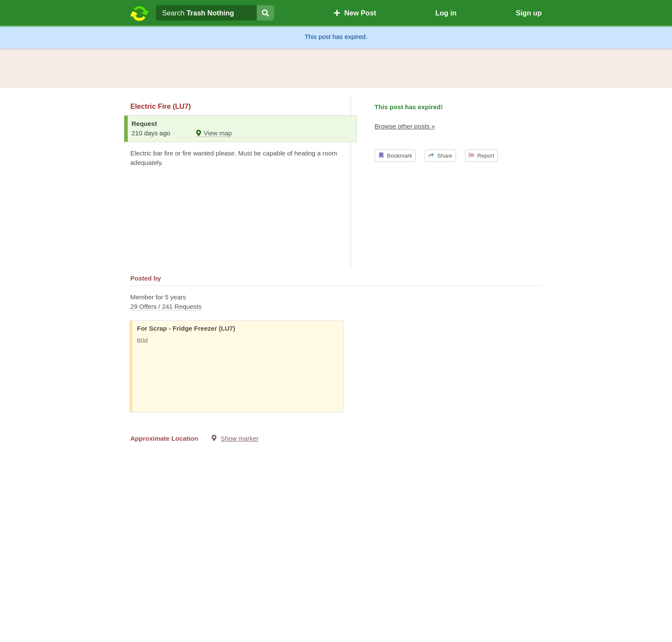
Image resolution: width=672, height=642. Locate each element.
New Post (355, 13)
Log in (446, 13)
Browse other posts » (405, 126)
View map (214, 133)
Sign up (529, 13)
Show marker (240, 438)
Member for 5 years (336, 303)
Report (481, 156)
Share (440, 156)
